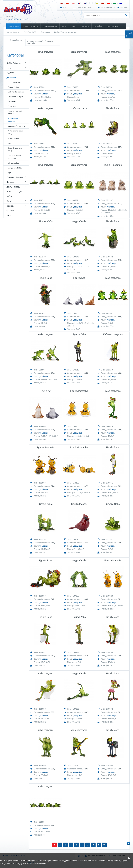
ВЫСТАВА (85, 26)
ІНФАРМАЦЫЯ (112, 26)
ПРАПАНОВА (14, 26)
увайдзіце (44, 94)
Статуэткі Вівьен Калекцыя (14, 157)
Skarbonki (12, 101)
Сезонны (10, 206)
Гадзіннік (10, 73)
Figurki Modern (14, 87)
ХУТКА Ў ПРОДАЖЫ (31, 26)
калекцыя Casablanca (16, 126)
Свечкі (9, 201)
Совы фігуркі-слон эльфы (15, 149)
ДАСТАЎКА (98, 26)
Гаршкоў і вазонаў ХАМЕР (15, 112)
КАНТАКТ (25, 32)
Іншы (9, 68)
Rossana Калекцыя (15, 97)
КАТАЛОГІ (13, 32)
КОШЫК (124, 7)
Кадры (9, 173)
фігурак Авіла (13, 163)
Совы (10, 143)
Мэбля (9, 196)
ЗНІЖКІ (74, 26)
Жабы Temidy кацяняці (65, 32)
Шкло (9, 215)
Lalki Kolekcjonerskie (16, 92)
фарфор (10, 211)
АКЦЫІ (64, 26)
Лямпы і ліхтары (13, 187)
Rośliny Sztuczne (14, 63)
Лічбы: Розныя (14, 138)
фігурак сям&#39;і (15, 168)
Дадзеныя (45, 32)
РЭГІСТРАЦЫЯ (106, 7)
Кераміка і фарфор (15, 177)
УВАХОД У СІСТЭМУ (85, 7)
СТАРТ (66, 7)
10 (104, 845)
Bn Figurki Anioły (14, 82)
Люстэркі (10, 182)
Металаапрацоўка (14, 192)
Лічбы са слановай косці (15, 132)
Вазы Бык (12, 106)
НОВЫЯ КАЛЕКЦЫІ (50, 26)
